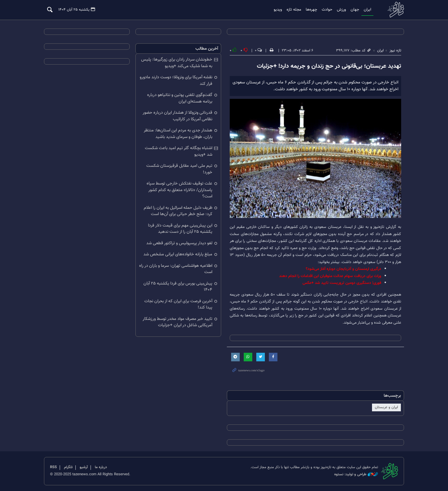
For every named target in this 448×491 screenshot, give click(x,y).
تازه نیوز (394, 10)
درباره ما (101, 467)
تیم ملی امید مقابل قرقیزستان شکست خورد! (179, 169)
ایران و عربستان (386, 407)
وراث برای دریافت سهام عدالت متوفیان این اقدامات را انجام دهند (330, 276)
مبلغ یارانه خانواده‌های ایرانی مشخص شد (178, 254)
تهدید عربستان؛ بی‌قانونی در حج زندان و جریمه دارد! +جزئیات (329, 66)
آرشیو (84, 467)
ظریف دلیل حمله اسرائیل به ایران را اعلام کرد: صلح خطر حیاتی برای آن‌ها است (178, 211)
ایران (367, 10)
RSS (53, 467)
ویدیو (278, 10)
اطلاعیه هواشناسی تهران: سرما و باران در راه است (176, 269)
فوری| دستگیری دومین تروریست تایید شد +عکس (342, 283)
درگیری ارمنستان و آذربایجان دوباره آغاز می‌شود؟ (343, 269)
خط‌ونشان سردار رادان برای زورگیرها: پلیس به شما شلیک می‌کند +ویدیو (177, 63)
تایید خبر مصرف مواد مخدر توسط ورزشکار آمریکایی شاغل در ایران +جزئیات (177, 322)
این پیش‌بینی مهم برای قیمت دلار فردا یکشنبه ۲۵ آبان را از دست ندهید (180, 229)
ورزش (341, 10)
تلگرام (68, 467)
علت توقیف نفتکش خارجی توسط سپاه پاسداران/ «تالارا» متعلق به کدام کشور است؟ (179, 190)
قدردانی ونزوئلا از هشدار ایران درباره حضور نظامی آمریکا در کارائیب (177, 116)
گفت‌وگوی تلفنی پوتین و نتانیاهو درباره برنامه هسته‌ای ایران (180, 98)
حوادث (327, 10)
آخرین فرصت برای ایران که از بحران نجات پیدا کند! (178, 304)
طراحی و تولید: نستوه (356, 475)
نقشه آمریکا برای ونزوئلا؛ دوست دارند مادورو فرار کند (176, 81)
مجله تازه (294, 10)
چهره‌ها (311, 10)
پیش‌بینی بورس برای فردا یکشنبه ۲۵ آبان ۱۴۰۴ (178, 287)
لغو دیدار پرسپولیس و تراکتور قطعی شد (179, 243)
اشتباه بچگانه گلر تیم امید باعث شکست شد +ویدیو (179, 151)
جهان (355, 10)
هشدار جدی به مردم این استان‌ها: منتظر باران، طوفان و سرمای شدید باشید (178, 134)
